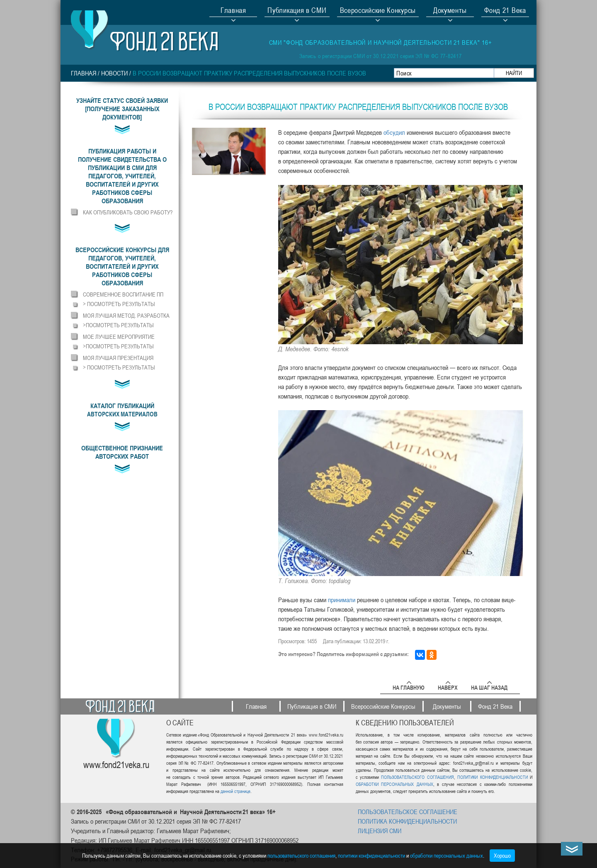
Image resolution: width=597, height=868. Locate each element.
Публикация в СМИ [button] (297, 11)
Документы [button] (450, 11)
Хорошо (502, 855)
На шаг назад (489, 686)
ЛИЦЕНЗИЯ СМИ (380, 831)
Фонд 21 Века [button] (505, 11)
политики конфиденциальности (371, 855)
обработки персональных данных (447, 855)
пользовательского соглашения (301, 855)
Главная (233, 11)
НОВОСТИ (114, 73)
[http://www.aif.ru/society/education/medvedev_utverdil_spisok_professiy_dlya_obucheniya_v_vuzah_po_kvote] (342, 600)
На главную (409, 686)
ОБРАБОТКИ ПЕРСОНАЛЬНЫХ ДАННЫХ (394, 784)
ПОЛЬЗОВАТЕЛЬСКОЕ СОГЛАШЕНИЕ (408, 812)
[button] (122, 176)
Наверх (448, 686)
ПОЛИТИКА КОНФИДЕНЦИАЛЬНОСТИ (407, 821)
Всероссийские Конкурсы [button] (378, 11)
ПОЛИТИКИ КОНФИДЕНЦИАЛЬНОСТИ (492, 777)
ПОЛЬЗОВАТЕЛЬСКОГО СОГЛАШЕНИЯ (417, 777)
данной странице (235, 791)
